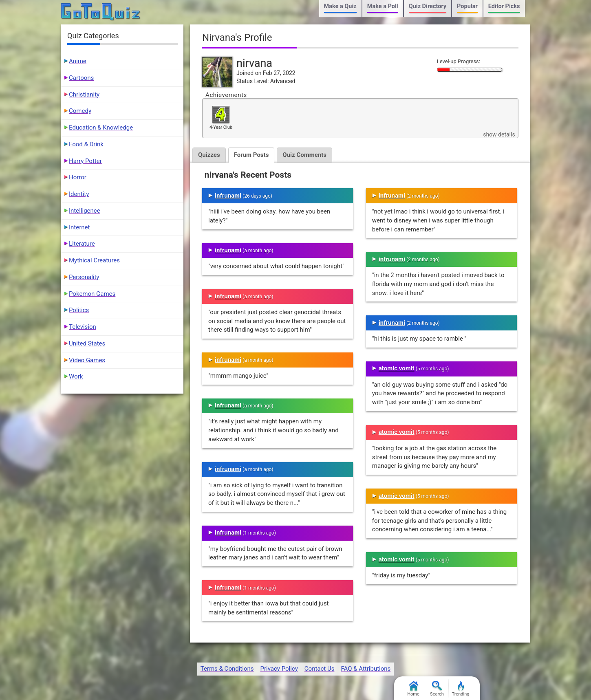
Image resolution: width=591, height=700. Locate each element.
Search (437, 689)
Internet (79, 227)
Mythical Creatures (94, 260)
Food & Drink (86, 144)
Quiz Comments (304, 155)
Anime (78, 61)
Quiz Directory (428, 6)
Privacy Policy (279, 669)
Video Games (87, 360)
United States (87, 343)
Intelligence (85, 211)
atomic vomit (397, 368)
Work (76, 376)
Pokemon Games (92, 294)
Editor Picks (504, 6)
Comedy (80, 111)
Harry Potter (85, 161)
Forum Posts (251, 155)
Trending (461, 689)
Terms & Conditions (227, 669)
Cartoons (81, 78)
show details (499, 134)
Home (413, 689)
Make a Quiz (340, 6)
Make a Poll (383, 6)
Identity (79, 194)
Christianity (84, 95)
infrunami (228, 196)
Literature (82, 244)
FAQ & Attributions (366, 669)
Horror (78, 177)
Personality (84, 277)
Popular (467, 6)
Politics (79, 310)
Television (83, 327)
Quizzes (209, 155)
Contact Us (320, 669)
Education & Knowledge (101, 128)
